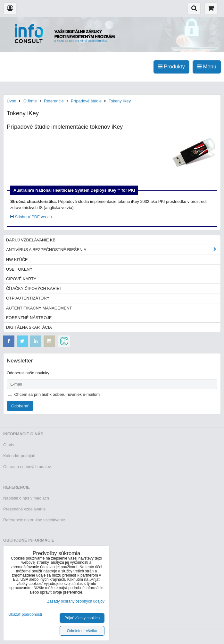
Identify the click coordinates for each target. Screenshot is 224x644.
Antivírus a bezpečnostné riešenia (113, 250)
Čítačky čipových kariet (34, 288)
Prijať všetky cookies (82, 618)
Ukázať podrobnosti (25, 615)
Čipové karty (21, 279)
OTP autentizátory (28, 298)
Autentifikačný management (39, 308)
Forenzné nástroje (29, 318)
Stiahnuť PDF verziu (31, 217)
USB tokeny (19, 269)
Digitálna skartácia (29, 327)
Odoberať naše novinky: (29, 373)
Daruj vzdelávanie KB (31, 240)
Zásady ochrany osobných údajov (76, 601)
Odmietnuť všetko (82, 631)
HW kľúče (17, 260)
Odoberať (20, 406)
